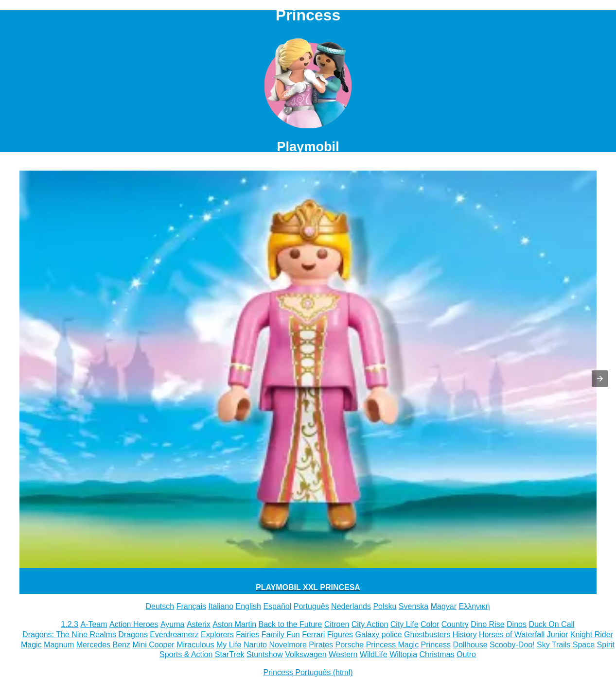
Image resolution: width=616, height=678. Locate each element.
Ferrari (313, 635)
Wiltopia (403, 654)
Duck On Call (551, 624)
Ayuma (173, 624)
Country (455, 624)
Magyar (444, 606)
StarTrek (230, 654)
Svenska (414, 606)
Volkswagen (306, 654)
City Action (370, 624)
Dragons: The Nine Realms (69, 635)
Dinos (517, 624)
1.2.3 (70, 624)
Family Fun (281, 635)
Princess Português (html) (308, 672)
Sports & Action (186, 654)
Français (191, 606)
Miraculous (195, 645)
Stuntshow (265, 654)
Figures (340, 635)
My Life (229, 645)
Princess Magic (392, 645)
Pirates (321, 645)
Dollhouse (470, 645)
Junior (558, 635)
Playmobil (308, 147)
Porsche (350, 645)
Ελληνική (475, 606)
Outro (466, 654)
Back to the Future (290, 624)
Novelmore (288, 645)
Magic (31, 645)
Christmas (437, 654)
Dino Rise (487, 624)
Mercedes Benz (103, 645)
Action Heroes (134, 624)
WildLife (374, 654)
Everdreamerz (174, 635)
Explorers (217, 635)
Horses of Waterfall (512, 635)
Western (343, 654)
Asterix (199, 624)
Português (311, 606)
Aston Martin (234, 624)
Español (277, 606)
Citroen (337, 624)
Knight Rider (592, 635)
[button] (600, 379)
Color (430, 624)
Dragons (133, 635)
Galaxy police (379, 635)
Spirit (606, 645)
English (248, 606)
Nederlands (351, 606)
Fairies (247, 635)
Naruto (255, 645)
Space (584, 645)
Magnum (59, 645)
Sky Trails (554, 645)
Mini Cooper (153, 645)
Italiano (221, 606)
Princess (436, 645)
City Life (405, 624)
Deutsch (160, 606)
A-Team (94, 624)
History (465, 635)
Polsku (385, 606)
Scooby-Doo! (512, 645)
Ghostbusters (427, 635)
